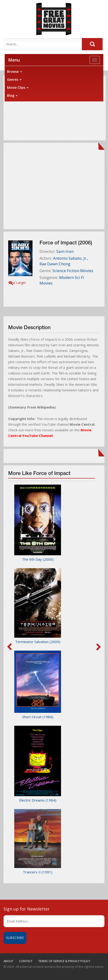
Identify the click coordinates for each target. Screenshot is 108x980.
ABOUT (8, 961)
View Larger (17, 283)
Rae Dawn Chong (55, 264)
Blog (12, 95)
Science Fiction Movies (73, 271)
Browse (14, 71)
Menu (14, 60)
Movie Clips (18, 87)
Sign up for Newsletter (27, 909)
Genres (14, 79)
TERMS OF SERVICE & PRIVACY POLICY (64, 961)
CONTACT (26, 961)
